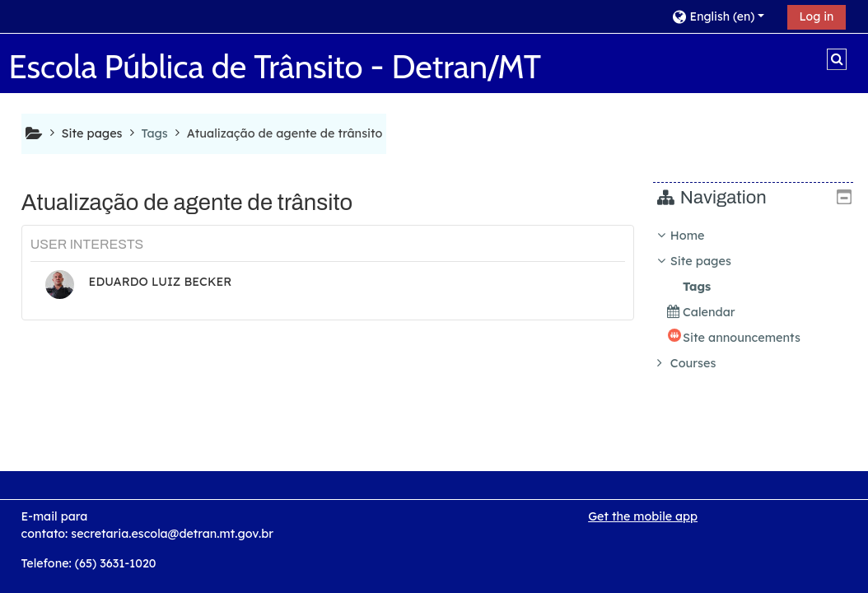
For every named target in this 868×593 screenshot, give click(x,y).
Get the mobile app (643, 516)
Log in (817, 16)
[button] (723, 16)
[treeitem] (759, 299)
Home (700, 236)
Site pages (92, 133)
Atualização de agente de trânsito (285, 133)
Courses (706, 363)
